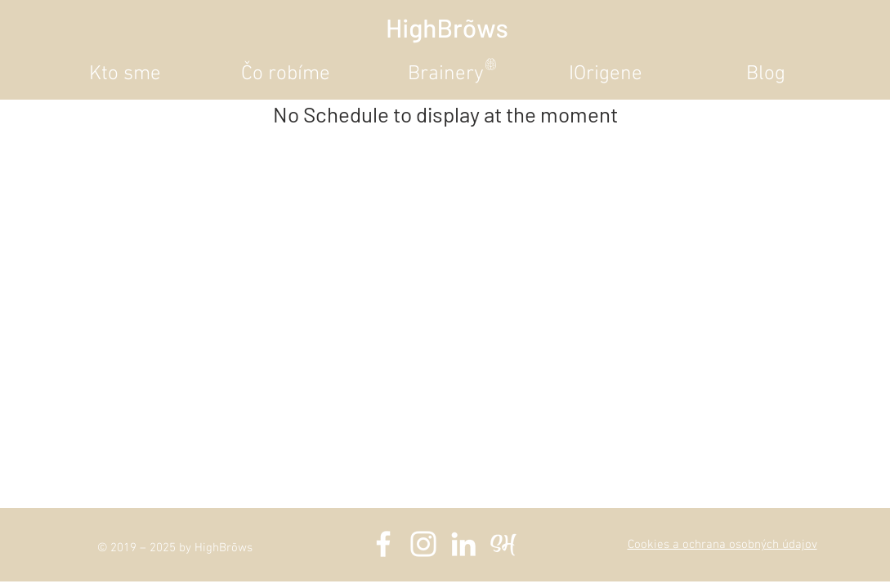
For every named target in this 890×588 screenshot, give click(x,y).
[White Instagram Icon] (423, 544)
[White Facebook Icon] (383, 544)
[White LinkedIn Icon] (463, 544)
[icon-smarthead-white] (503, 544)
